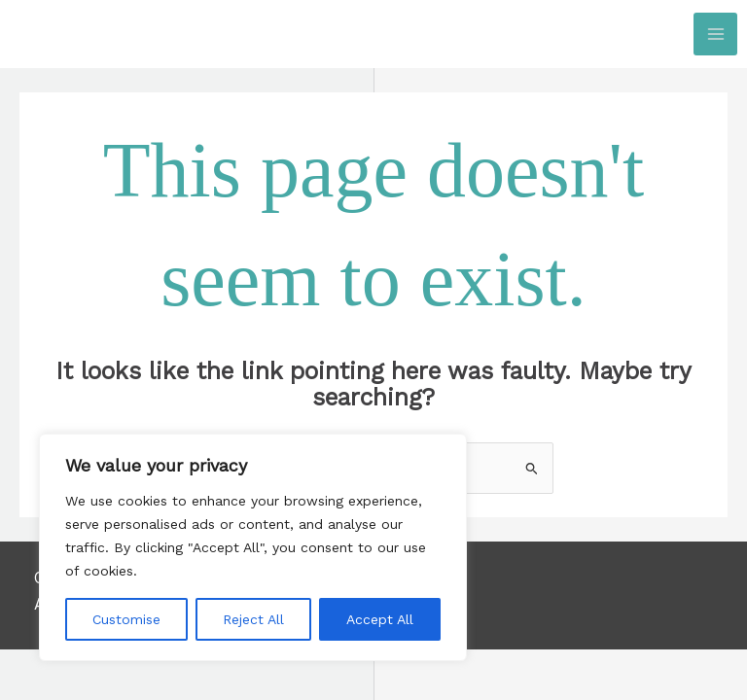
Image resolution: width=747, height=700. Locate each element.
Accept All (380, 619)
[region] (253, 547)
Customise (126, 619)
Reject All (253, 619)
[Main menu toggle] (715, 35)
